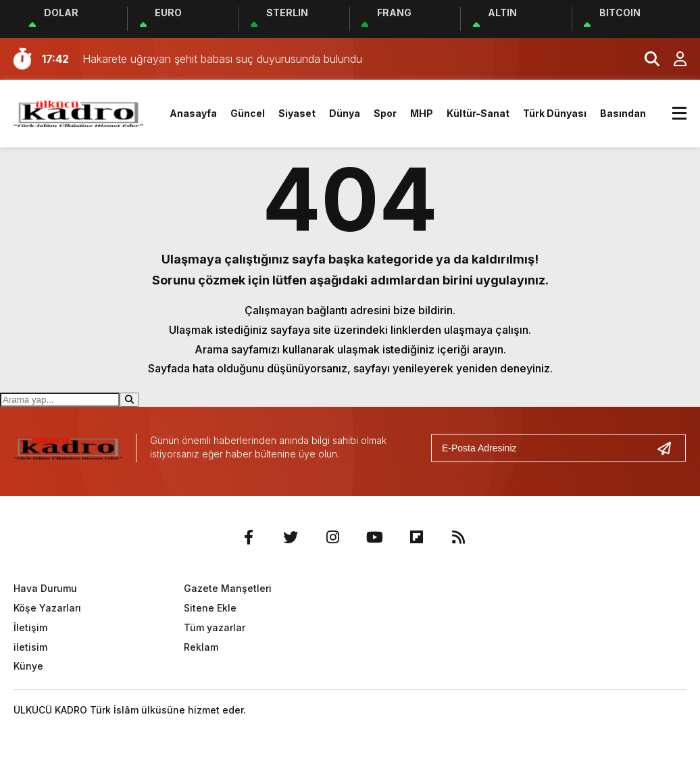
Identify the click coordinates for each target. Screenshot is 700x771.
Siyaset (297, 113)
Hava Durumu (45, 588)
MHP (422, 113)
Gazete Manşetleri (228, 588)
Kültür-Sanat (478, 113)
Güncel (248, 113)
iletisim (30, 647)
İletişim (30, 627)
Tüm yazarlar (215, 627)
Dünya (345, 113)
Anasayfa (193, 113)
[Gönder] (670, 448)
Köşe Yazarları (47, 608)
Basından (623, 113)
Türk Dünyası (555, 113)
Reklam (201, 647)
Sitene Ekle (210, 608)
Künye (28, 666)
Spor (385, 113)
